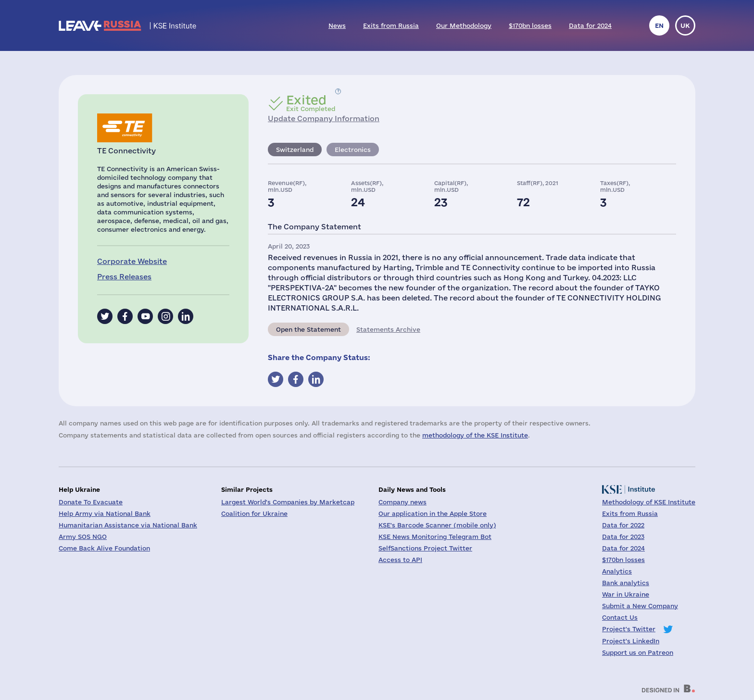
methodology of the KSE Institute (475, 435)
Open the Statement (308, 329)
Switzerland (295, 150)
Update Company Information (324, 119)
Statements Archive (388, 329)
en (659, 25)
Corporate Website (132, 261)
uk (685, 25)
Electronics (353, 150)
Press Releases (124, 277)
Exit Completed (311, 103)
